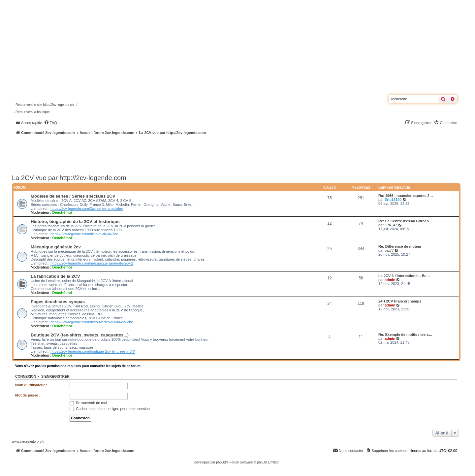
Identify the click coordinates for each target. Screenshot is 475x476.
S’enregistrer (55, 376)
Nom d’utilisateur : (31, 385)
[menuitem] (50, 123)
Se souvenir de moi (88, 403)
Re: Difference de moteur (400, 246)
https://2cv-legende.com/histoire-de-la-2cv (84, 234)
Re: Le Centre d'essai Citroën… (405, 221)
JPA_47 (391, 225)
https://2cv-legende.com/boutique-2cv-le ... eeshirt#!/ (93, 351)
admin (390, 280)
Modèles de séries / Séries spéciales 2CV (73, 196)
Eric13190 (393, 200)
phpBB (221, 462)
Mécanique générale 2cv (56, 247)
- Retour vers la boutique (32, 112)
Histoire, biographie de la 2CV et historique (75, 222)
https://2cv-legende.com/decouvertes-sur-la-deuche (92, 322)
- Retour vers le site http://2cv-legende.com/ (45, 105)
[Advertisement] (177, 153)
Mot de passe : (28, 395)
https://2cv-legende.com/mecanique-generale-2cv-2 (92, 263)
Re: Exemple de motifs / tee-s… (405, 334)
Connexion (26, 376)
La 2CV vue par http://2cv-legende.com (69, 178)
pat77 (389, 250)
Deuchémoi (62, 212)
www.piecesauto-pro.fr (28, 442)
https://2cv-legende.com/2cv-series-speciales (87, 208)
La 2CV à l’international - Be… (404, 276)
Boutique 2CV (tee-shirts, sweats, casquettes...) (80, 335)
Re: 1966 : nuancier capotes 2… (406, 196)
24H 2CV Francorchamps (400, 301)
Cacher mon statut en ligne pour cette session (110, 409)
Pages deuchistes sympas (58, 302)
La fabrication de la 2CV (55, 276)
